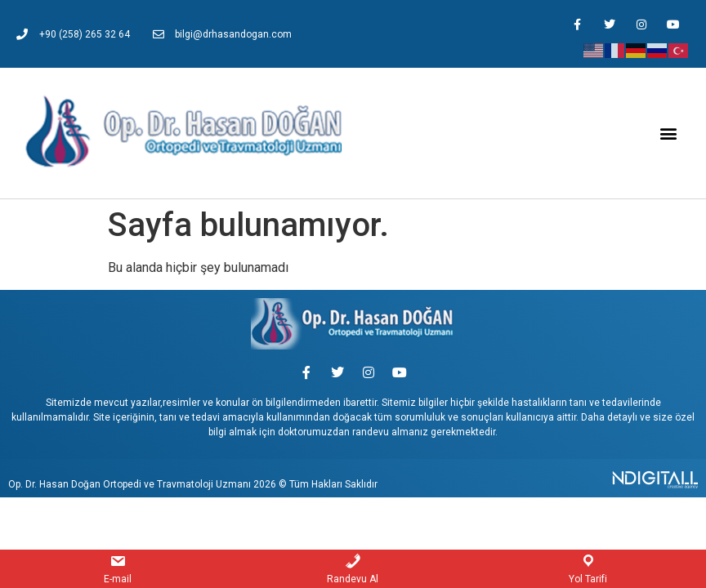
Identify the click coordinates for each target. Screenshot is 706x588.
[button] (668, 134)
